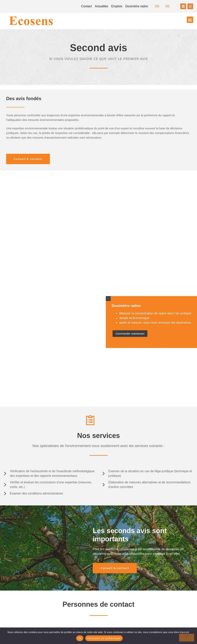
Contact (86, 6)
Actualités (101, 6)
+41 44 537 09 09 (123, 512)
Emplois (117, 6)
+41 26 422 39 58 (124, 541)
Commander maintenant (130, 334)
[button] (190, 20)
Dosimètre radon (137, 6)
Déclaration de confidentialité (104, 638)
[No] (187, 638)
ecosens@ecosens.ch (120, 517)
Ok (80, 638)
